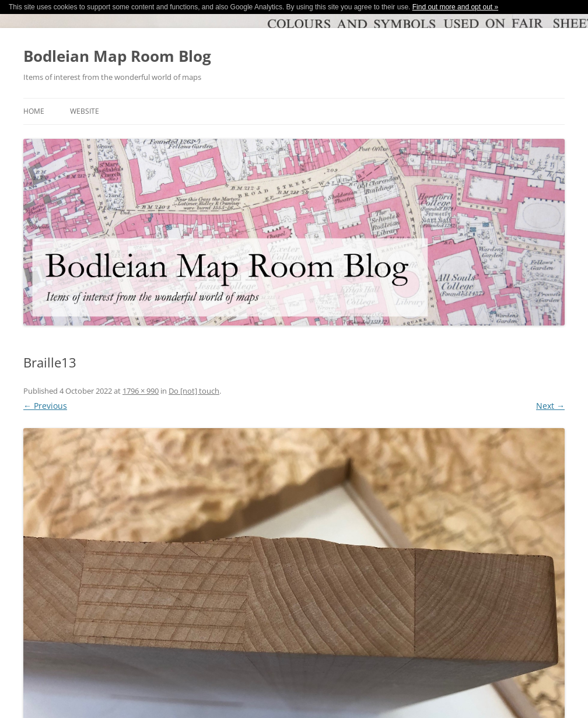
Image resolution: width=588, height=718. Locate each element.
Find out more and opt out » (455, 7)
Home (34, 111)
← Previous (45, 406)
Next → (550, 406)
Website (85, 111)
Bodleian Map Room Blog (117, 56)
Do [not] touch (194, 391)
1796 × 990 (141, 391)
